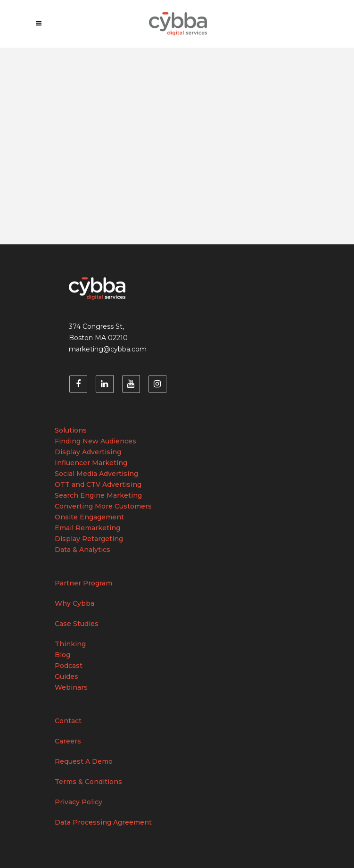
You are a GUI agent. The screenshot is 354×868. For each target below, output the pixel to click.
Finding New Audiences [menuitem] (95, 441)
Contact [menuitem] (68, 721)
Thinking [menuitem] (70, 644)
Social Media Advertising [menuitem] (96, 474)
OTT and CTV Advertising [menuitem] (98, 484)
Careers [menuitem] (68, 741)
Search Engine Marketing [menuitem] (98, 495)
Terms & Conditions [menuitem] (88, 782)
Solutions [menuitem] (71, 430)
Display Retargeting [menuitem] (89, 539)
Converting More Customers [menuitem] (103, 506)
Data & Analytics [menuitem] (82, 550)
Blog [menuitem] (62, 655)
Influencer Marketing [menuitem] (91, 463)
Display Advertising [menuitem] (88, 452)
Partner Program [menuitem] (83, 583)
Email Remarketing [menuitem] (87, 528)
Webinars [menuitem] (71, 687)
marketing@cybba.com (108, 349)
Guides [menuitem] (66, 676)
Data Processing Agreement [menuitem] (103, 822)
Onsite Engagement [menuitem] (89, 517)
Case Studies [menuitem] (77, 624)
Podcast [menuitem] (69, 666)
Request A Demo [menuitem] (84, 761)
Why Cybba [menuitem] (74, 603)
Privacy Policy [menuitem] (78, 802)
